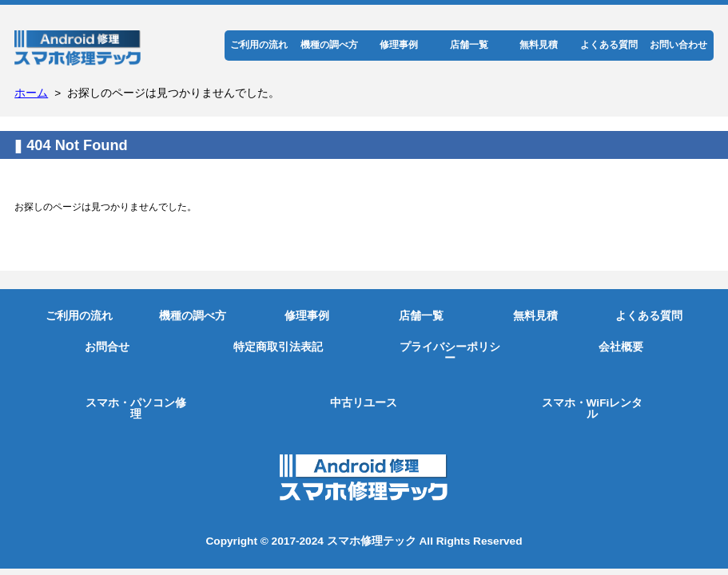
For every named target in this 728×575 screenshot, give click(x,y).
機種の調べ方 (329, 45)
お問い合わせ (678, 45)
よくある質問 (609, 45)
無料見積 (539, 45)
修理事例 (399, 45)
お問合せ (107, 347)
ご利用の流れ (259, 45)
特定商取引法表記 (278, 347)
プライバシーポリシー (450, 353)
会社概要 (621, 347)
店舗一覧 (469, 45)
